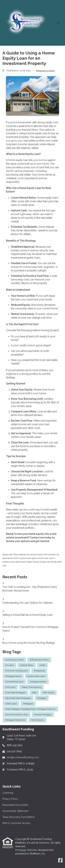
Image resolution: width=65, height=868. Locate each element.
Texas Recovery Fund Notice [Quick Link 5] (18, 817)
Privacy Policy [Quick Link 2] (10, 799)
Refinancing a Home (45, 71)
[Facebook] (60, 861)
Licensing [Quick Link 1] (8, 793)
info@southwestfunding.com (23, 757)
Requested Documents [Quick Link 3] (15, 805)
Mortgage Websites (27, 850)
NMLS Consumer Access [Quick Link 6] (16, 823)
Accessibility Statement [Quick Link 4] (15, 811)
